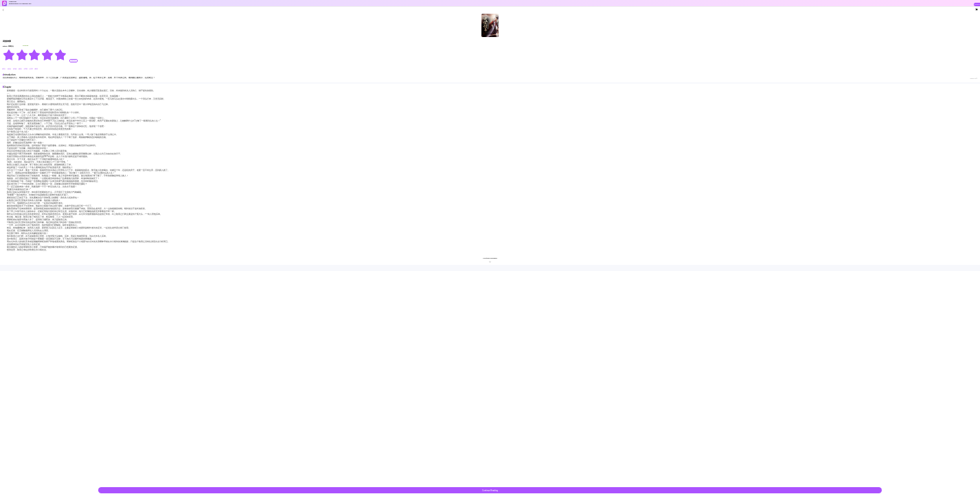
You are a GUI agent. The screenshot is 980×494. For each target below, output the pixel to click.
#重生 (21, 69)
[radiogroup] (35, 55)
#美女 (4, 69)
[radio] (9, 55)
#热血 (10, 69)
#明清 (36, 69)
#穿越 (15, 69)
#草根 (25, 69)
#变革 (31, 69)
